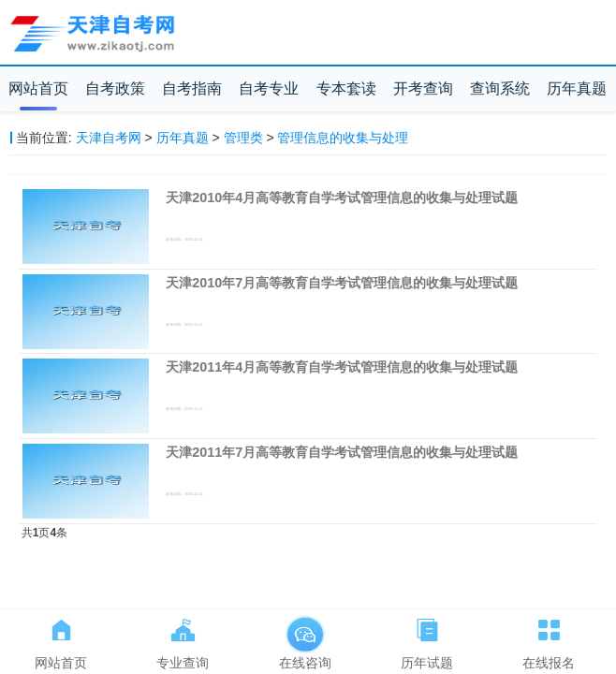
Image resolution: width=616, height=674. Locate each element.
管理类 (243, 138)
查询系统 (500, 88)
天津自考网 (109, 138)
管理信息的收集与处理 (343, 138)
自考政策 (115, 88)
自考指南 (192, 88)
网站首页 (38, 88)
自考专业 (269, 88)
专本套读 (346, 88)
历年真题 (577, 88)
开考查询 (423, 88)
